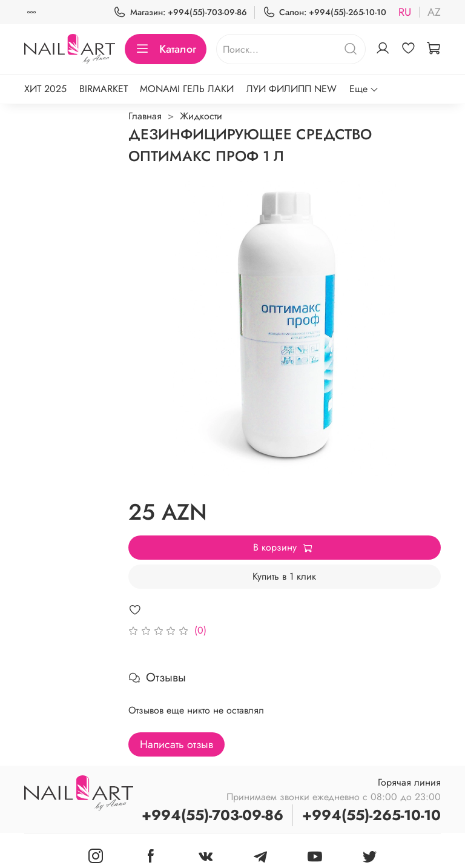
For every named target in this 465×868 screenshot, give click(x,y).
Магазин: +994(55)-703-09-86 (180, 12)
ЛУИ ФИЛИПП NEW (292, 89)
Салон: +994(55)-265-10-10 (325, 12)
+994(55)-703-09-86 (213, 815)
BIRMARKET (104, 89)
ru (405, 12)
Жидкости (201, 116)
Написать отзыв (176, 744)
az (434, 12)
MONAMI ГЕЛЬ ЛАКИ (187, 89)
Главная (145, 116)
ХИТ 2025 (45, 89)
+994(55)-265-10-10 (371, 815)
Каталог (166, 49)
